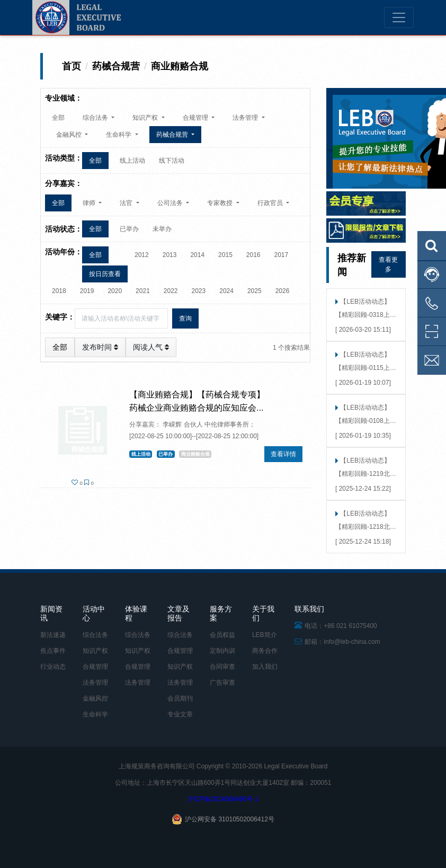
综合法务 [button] (96, 118)
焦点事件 (53, 651)
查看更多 (388, 264)
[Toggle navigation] (399, 17)
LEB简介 (265, 635)
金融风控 (95, 698)
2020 (115, 291)
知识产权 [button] (146, 118)
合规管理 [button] (196, 118)
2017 (282, 255)
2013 (170, 255)
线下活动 (172, 161)
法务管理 (95, 683)
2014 (197, 255)
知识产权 (95, 651)
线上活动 (132, 161)
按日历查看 (105, 274)
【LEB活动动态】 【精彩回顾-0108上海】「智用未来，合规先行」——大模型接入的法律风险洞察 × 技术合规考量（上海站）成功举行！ (364, 415)
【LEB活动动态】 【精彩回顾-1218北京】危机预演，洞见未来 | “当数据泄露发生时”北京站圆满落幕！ (364, 521)
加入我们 (265, 667)
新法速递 (53, 635)
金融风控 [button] (70, 135)
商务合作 (265, 651)
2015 (225, 255)
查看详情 (283, 454)
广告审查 (222, 683)
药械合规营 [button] (173, 135)
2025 (255, 291)
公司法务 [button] (171, 203)
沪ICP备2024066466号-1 (223, 799)
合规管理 (95, 667)
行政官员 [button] (271, 203)
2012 (142, 255)
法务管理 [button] (246, 118)
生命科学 (95, 714)
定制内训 (222, 651)
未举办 (162, 229)
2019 (87, 291)
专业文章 (180, 714)
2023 (199, 291)
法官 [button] (127, 203)
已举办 (129, 229)
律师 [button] (90, 203)
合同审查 (222, 667)
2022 (171, 291)
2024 (226, 291)
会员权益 (222, 635)
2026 (283, 291)
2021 (143, 291)
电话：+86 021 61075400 (336, 626)
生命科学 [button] (119, 135)
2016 (253, 255)
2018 (59, 291)
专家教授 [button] (221, 203)
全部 (58, 118)
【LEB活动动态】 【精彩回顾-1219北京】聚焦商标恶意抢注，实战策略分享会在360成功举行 (364, 468)
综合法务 (95, 635)
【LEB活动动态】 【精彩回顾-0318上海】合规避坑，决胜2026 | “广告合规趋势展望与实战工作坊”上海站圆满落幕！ (365, 309)
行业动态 (53, 667)
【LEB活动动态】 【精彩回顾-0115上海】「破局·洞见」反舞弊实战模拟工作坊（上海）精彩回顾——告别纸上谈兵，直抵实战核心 (365, 362)
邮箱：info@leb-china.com (337, 642)
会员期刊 (180, 698)
